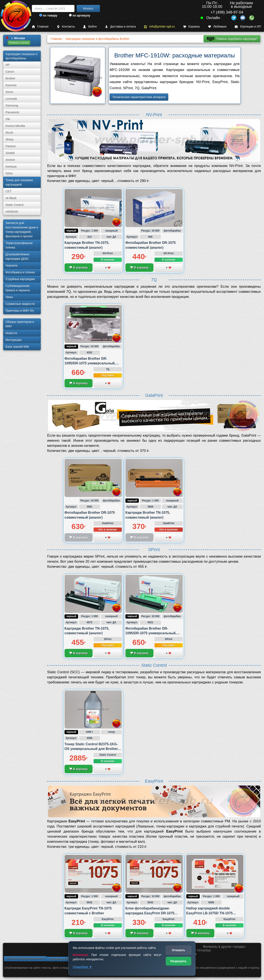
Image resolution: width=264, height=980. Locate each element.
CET (8, 191)
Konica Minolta (15, 126)
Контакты (66, 27)
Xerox (9, 92)
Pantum (11, 146)
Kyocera (11, 85)
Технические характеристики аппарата (139, 97)
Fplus (9, 173)
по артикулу (80, 15)
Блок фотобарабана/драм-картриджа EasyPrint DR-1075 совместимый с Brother (150, 913)
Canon (10, 72)
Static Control (14, 205)
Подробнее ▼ (82, 967)
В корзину (78, 268)
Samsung (12, 105)
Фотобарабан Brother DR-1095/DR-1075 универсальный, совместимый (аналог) (90, 363)
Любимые (217, 27)
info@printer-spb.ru (159, 27)
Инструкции (14, 340)
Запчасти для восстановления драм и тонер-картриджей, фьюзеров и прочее (22, 230)
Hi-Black (11, 198)
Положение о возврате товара (67, 959)
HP (8, 65)
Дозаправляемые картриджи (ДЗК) (18, 256)
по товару (48, 15)
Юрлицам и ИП (248, 27)
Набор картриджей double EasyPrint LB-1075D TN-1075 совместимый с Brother (210, 913)
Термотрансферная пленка (19, 245)
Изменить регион (19, 43)
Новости (11, 333)
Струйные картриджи (20, 279)
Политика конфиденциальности (25, 958)
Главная (40, 27)
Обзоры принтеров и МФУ (20, 324)
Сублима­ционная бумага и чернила (18, 288)
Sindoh (10, 153)
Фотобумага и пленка (20, 272)
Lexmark (11, 99)
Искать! (88, 8)
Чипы (9, 297)
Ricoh (9, 133)
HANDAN (12, 212)
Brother (10, 78)
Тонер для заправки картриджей (19, 182)
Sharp (9, 139)
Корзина (191, 27)
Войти (90, 27)
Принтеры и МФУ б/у (20, 311)
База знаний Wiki (17, 347)
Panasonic (12, 112)
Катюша (11, 167)
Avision (10, 160)
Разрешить (178, 961)
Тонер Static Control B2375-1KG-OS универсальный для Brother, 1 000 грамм (93, 749)
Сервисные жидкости (20, 304)
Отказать (179, 950)
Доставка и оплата (120, 27)
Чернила (11, 265)
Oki (8, 119)
